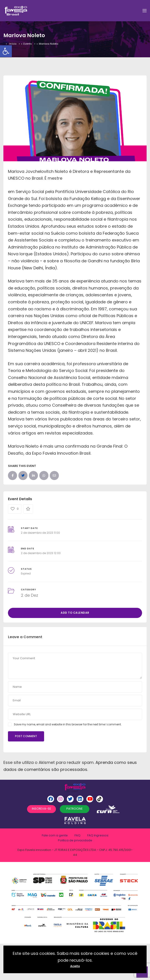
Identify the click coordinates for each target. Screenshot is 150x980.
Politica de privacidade (75, 840)
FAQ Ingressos (98, 835)
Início (13, 44)
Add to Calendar (75, 613)
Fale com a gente (55, 835)
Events (28, 44)
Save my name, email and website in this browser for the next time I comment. (68, 724)
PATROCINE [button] (75, 809)
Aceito (75, 966)
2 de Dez (30, 595)
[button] (6, 51)
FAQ (77, 835)
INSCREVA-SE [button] (41, 809)
